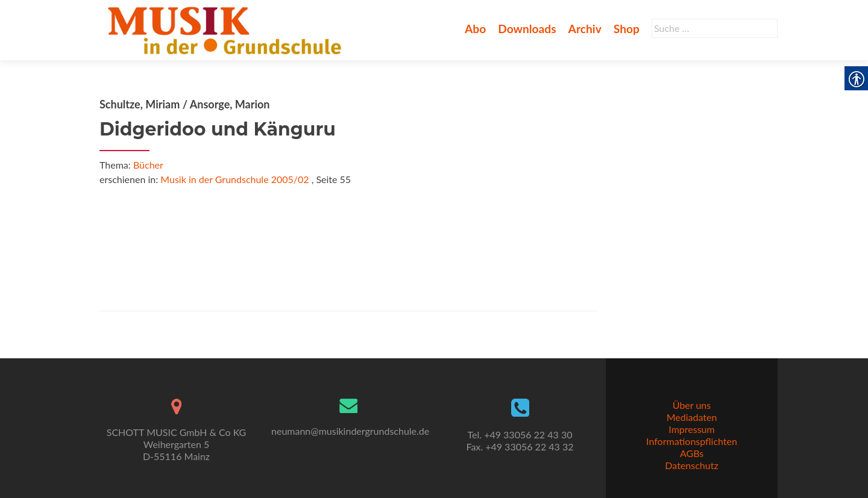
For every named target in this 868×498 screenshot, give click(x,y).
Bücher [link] (148, 165)
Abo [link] (475, 29)
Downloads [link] (527, 29)
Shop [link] (627, 29)
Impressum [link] (691, 429)
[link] (227, 29)
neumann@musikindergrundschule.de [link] (350, 431)
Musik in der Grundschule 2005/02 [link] (234, 179)
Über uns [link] (692, 405)
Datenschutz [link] (691, 465)
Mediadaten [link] (692, 417)
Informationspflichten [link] (692, 441)
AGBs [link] (692, 453)
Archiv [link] (585, 29)
